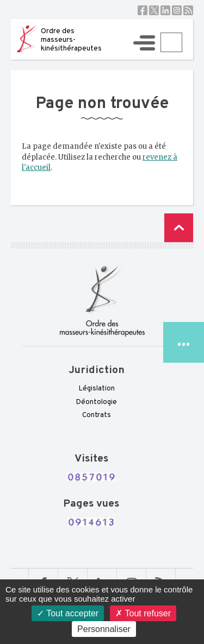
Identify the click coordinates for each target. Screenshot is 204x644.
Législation (97, 389)
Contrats (97, 415)
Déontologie (97, 402)
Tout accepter (68, 613)
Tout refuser (143, 613)
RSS (188, 10)
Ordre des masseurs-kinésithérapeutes (71, 40)
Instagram (177, 10)
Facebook (143, 10)
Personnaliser (104, 629)
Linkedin (165, 10)
